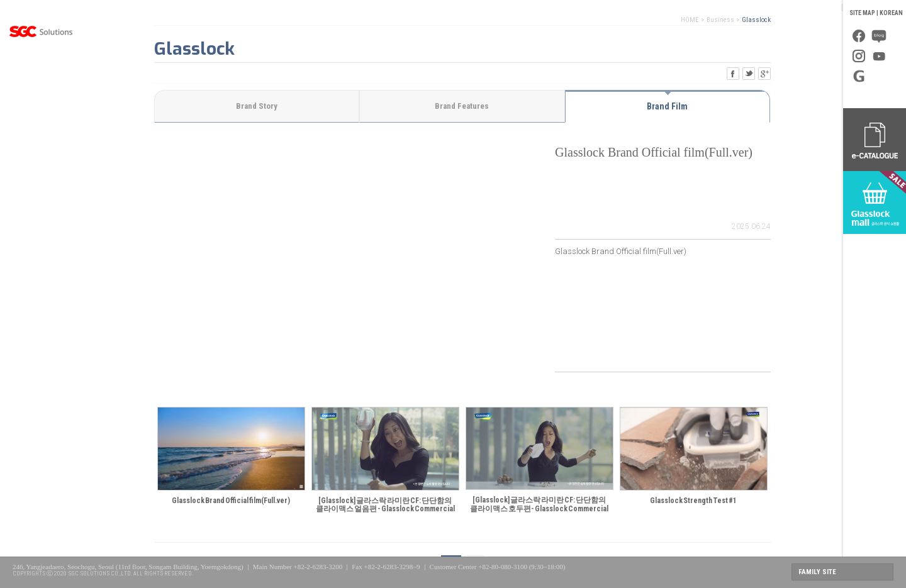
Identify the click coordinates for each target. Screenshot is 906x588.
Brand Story (257, 106)
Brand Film (667, 106)
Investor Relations (41, 204)
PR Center (41, 173)
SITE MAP (862, 13)
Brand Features (462, 106)
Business (41, 110)
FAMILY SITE (817, 572)
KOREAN (891, 13)
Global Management (41, 141)
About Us (41, 79)
